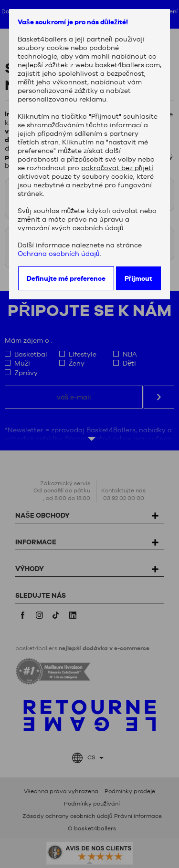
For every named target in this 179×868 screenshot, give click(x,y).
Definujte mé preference (66, 278)
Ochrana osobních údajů (59, 254)
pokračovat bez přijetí (117, 168)
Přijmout (138, 278)
